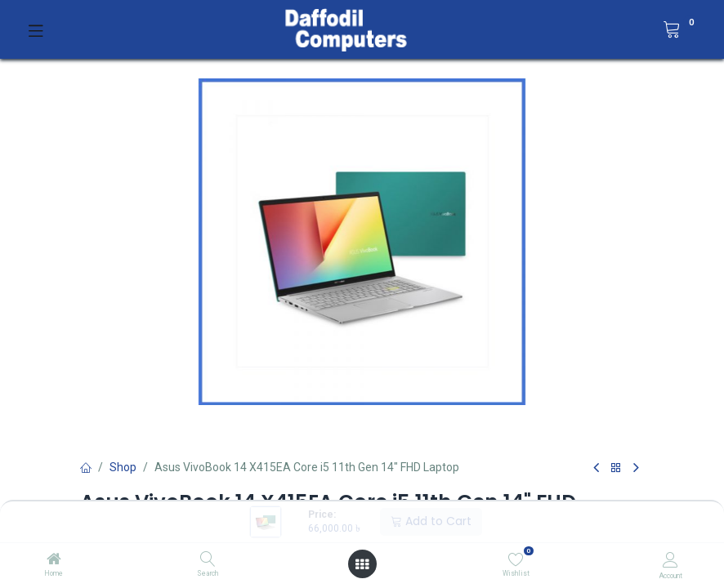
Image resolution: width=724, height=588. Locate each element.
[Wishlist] (516, 559)
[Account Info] (670, 560)
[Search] (208, 560)
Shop (123, 467)
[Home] (54, 560)
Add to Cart (431, 521)
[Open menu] (362, 564)
